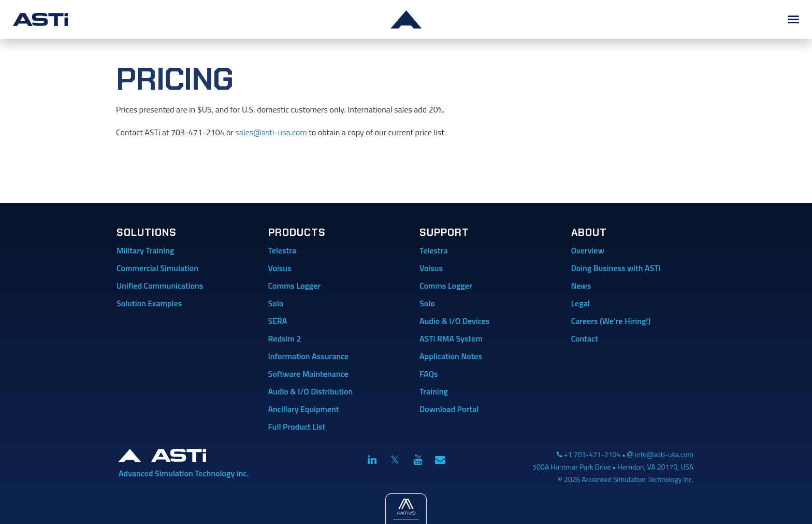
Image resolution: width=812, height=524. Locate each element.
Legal (581, 303)
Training (434, 391)
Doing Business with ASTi (616, 268)
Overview (588, 250)
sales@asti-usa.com (271, 132)
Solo (276, 303)
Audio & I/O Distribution (311, 391)
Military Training (145, 250)
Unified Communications (160, 286)
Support (444, 232)
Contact (585, 338)
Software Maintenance (308, 374)
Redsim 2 (285, 338)
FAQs (429, 374)
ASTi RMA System (451, 338)
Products (297, 232)
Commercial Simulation (157, 268)
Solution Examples (149, 303)
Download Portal (449, 409)
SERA (278, 321)
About (589, 232)
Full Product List (297, 427)
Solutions (147, 232)
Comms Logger (295, 286)
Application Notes (451, 356)
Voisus (280, 268)
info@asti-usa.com (664, 454)
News (581, 286)
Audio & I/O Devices (454, 321)
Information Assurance (309, 356)
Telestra (282, 250)
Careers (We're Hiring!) (611, 321)
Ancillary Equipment (304, 409)
